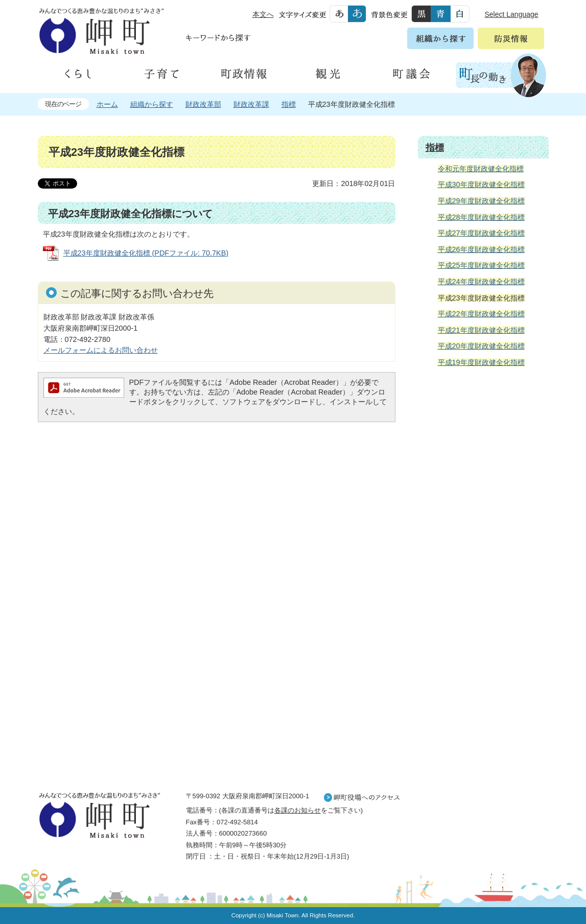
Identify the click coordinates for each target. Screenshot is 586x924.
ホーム (107, 104)
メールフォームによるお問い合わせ (101, 350)
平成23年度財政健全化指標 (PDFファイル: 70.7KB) (146, 253)
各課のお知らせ (298, 810)
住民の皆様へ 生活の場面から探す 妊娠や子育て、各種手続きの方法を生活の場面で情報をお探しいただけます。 (483, 486)
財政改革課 (251, 104)
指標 (289, 104)
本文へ (263, 14)
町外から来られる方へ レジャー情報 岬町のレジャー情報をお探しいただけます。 (483, 634)
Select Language (512, 14)
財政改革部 (203, 104)
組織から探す (152, 104)
